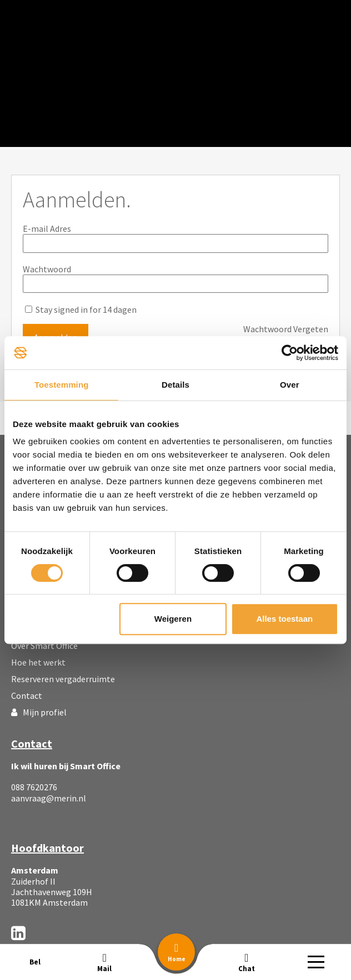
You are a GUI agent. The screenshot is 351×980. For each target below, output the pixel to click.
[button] (176, 952)
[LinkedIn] (18, 933)
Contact (27, 695)
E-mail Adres (47, 229)
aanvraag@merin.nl (49, 798)
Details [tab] (175, 385)
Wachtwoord (47, 269)
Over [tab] (290, 385)
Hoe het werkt (38, 662)
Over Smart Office (44, 646)
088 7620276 (34, 787)
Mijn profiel (39, 712)
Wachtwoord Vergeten (286, 329)
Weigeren (173, 619)
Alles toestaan (284, 619)
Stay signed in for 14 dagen (81, 309)
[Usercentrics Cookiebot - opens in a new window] (290, 353)
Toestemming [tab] (62, 385)
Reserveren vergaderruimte (63, 679)
